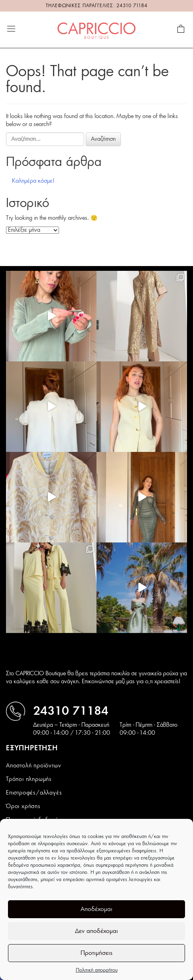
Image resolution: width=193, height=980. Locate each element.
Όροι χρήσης (23, 806)
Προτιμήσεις (96, 953)
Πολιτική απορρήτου (97, 970)
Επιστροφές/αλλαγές (34, 793)
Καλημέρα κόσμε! (33, 181)
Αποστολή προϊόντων (33, 766)
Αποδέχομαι (96, 909)
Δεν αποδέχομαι (96, 931)
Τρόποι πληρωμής (29, 779)
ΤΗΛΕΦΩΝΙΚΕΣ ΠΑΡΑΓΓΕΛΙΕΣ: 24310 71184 (97, 6)
